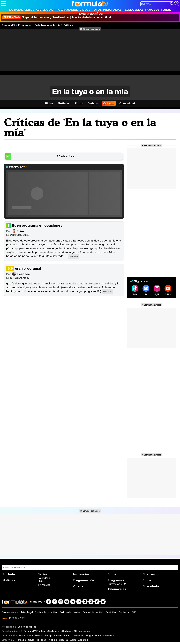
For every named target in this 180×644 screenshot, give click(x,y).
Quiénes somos (10, 612)
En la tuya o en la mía (47, 25)
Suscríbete (151, 586)
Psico (98, 635)
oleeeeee (18, 274)
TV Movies (44, 585)
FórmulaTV (8, 25)
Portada (9, 574)
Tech (43, 640)
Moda (30, 635)
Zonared (83, 640)
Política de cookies (70, 612)
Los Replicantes (27, 627)
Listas (41, 581)
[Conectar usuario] (177, 4)
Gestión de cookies (93, 612)
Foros (166, 10)
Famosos (152, 10)
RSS (134, 612)
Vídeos (85, 10)
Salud (67, 635)
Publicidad (111, 612)
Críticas (68, 25)
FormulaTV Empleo (34, 631)
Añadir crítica (66, 156)
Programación (66, 10)
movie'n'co (85, 631)
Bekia (22, 635)
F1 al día (52, 640)
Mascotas (108, 635)
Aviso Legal (27, 612)
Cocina (76, 635)
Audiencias (44, 10)
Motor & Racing (68, 640)
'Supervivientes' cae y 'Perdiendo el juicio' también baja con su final (57, 17)
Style (31, 640)
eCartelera (53, 631)
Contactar (124, 612)
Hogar (90, 635)
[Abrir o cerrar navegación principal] (3, 4)
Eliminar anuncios (91, 29)
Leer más (73, 256)
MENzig (22, 640)
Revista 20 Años (90, 14)
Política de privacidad (46, 612)
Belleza (39, 635)
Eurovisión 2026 (117, 584)
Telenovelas (133, 10)
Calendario (44, 578)
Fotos (97, 10)
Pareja (49, 635)
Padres (58, 635)
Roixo (15, 231)
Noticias (16, 10)
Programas (112, 10)
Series (29, 10)
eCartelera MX (69, 631)
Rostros (149, 574)
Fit (83, 635)
